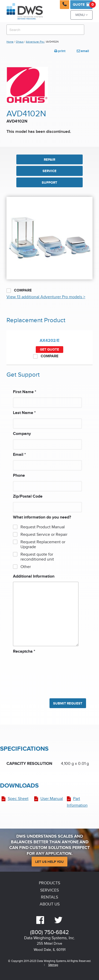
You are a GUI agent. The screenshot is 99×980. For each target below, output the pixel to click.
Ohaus (20, 42)
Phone (19, 476)
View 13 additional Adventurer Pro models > (46, 297)
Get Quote (50, 350)
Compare (19, 290)
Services (50, 890)
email (83, 51)
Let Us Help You (50, 862)
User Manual (52, 799)
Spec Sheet (18, 799)
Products (50, 883)
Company (22, 434)
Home (10, 42)
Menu (82, 15)
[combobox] (45, 30)
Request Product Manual (43, 527)
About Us (50, 904)
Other (26, 567)
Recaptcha (24, 651)
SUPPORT (50, 183)
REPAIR (50, 160)
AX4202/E (50, 341)
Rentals (50, 897)
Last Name (24, 413)
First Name (25, 392)
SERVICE (50, 171)
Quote (83, 5)
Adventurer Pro (35, 42)
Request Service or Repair (44, 535)
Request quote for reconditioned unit (37, 557)
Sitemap (53, 965)
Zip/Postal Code (28, 496)
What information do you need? (42, 517)
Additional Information (34, 576)
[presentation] (34, 674)
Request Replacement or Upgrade (43, 545)
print (60, 51)
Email (19, 455)
